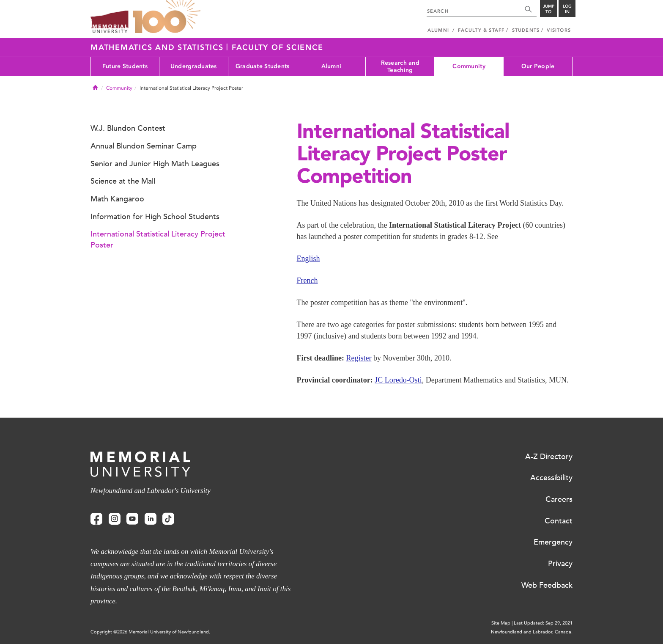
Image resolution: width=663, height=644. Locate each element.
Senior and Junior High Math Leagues (155, 164)
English (308, 259)
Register (359, 358)
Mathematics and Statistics (158, 47)
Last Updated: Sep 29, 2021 (543, 623)
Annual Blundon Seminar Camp (144, 146)
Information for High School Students (155, 217)
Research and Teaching (400, 66)
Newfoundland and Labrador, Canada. (532, 632)
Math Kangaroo (117, 199)
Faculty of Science (278, 47)
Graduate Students (263, 66)
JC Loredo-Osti (398, 380)
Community (469, 66)
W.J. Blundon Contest (128, 128)
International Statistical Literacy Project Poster (158, 239)
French (307, 281)
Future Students (125, 66)
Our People (538, 66)
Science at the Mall (123, 181)
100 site (167, 17)
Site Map (501, 623)
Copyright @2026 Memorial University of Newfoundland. (150, 632)
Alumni (331, 66)
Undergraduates (194, 66)
